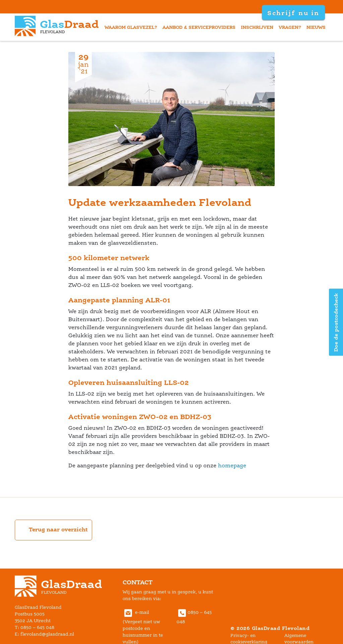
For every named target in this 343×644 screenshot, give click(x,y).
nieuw (316, 27)
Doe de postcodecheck (336, 322)
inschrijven (257, 27)
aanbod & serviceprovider (199, 27)
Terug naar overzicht (53, 530)
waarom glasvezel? (131, 27)
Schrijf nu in (293, 13)
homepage (232, 465)
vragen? (290, 27)
